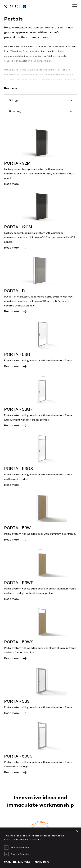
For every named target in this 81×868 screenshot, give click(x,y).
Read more (12, 184)
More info (42, 862)
